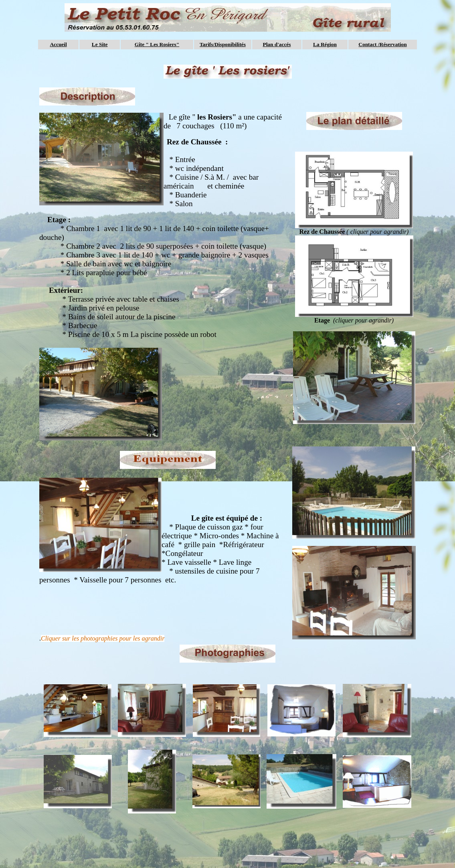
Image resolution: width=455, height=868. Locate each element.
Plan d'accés (277, 44)
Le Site (100, 44)
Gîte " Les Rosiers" (157, 44)
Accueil (58, 44)
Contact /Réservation (382, 44)
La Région (325, 44)
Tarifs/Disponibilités (223, 44)
